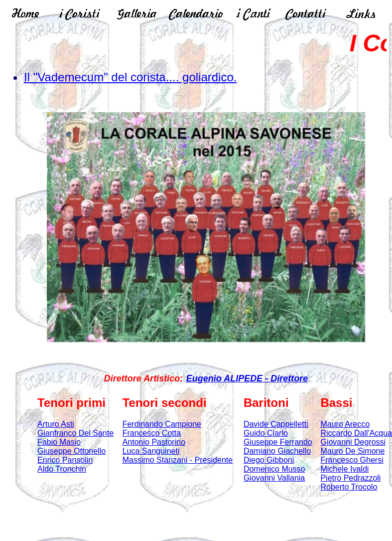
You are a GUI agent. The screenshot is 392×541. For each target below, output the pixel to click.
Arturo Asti (56, 424)
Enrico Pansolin (65, 460)
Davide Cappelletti (276, 424)
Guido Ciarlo (266, 433)
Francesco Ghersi (352, 460)
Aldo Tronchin (62, 469)
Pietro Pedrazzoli (350, 478)
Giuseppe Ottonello (71, 451)
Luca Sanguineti (151, 451)
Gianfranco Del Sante (75, 433)
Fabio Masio (59, 442)
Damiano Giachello (277, 451)
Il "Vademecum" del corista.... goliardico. (130, 77)
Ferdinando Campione (162, 424)
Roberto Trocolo (349, 487)
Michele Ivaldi (344, 469)
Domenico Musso (274, 469)
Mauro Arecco (345, 424)
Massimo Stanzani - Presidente (178, 460)
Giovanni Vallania (274, 478)
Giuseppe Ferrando (278, 442)
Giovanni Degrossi (353, 442)
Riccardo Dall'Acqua (356, 433)
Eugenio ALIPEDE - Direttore (247, 378)
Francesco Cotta (152, 433)
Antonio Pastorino (154, 442)
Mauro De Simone (352, 451)
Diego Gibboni (269, 460)
